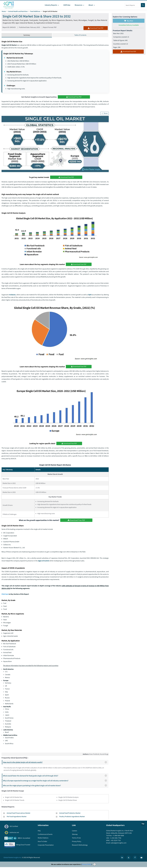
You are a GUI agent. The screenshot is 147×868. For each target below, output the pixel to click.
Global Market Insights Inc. (13, 858)
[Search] (143, 5)
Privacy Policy (87, 865)
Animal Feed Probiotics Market (70, 814)
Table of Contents (80, 35)
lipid (90, 295)
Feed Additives (35, 11)
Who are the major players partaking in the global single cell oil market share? (56, 786)
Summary (27, 35)
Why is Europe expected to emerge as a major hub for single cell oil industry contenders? (56, 781)
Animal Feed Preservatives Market (18, 814)
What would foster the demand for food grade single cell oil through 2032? (56, 776)
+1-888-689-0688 (118, 836)
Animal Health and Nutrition (18, 11)
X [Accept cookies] (95, 865)
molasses (12, 295)
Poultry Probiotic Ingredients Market (72, 817)
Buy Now (129, 21)
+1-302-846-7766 (115, 839)
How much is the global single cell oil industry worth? (56, 763)
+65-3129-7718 (116, 841)
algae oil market (44, 561)
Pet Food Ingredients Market (17, 817)
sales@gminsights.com (118, 844)
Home (4, 11)
